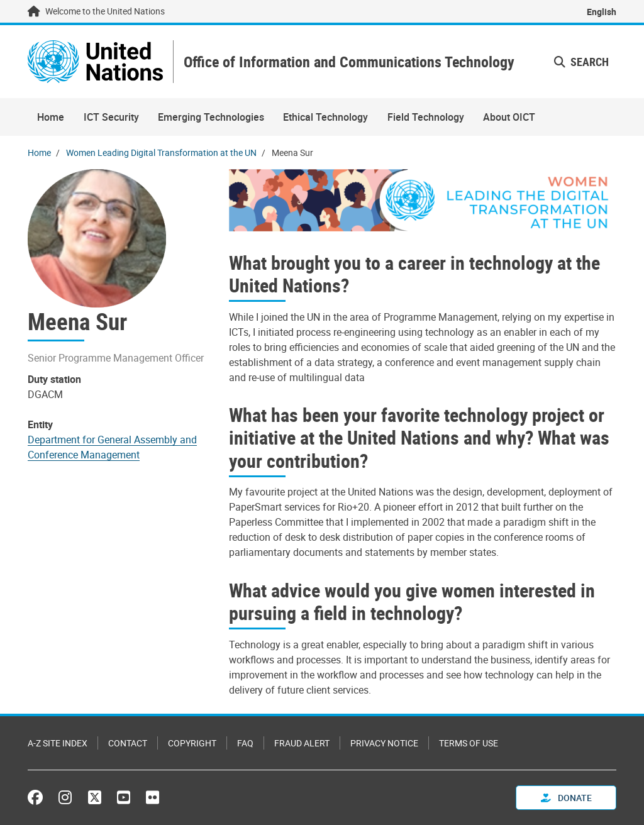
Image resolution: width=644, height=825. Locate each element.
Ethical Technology (325, 117)
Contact (128, 743)
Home (51, 117)
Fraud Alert (302, 743)
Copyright (192, 743)
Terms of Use (469, 743)
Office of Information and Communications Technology (349, 62)
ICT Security (111, 117)
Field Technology (426, 117)
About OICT (509, 117)
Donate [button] (566, 798)
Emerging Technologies (211, 117)
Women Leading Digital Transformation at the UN (161, 152)
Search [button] (581, 62)
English (602, 12)
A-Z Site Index (58, 743)
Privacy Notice (384, 743)
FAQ (245, 743)
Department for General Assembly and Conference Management (112, 447)
